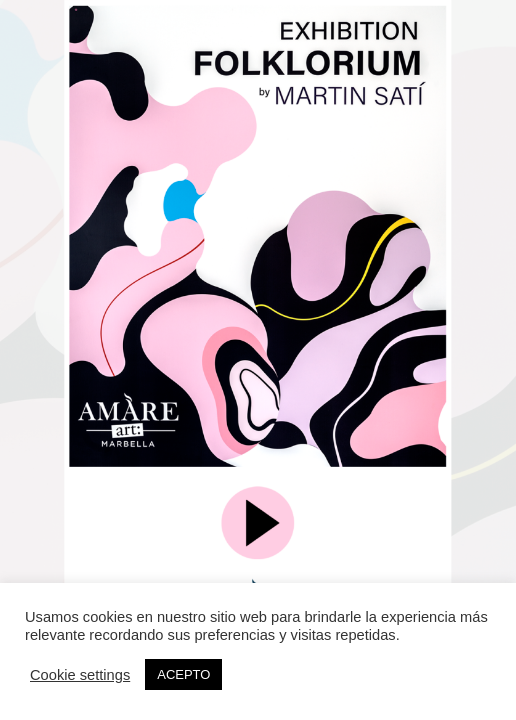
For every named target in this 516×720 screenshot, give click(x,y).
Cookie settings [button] (80, 675)
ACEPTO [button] (183, 674)
